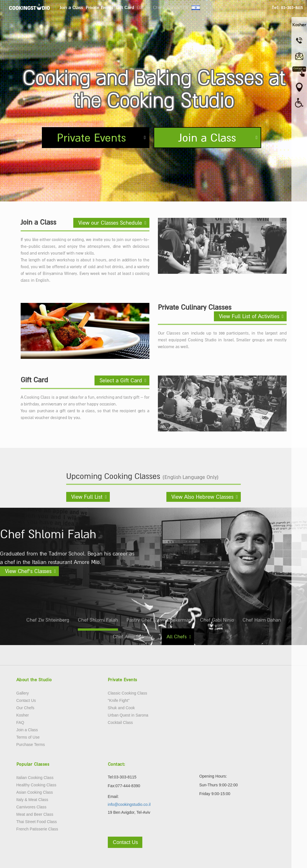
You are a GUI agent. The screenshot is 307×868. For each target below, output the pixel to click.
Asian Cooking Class (35, 792)
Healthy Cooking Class (37, 785)
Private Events (99, 7)
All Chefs (177, 637)
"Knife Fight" (119, 700)
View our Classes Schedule (110, 223)
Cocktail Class (120, 722)
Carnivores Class (32, 807)
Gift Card (125, 7)
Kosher (23, 715)
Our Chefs (25, 708)
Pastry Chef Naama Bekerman (159, 620)
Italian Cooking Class (35, 778)
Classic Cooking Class (127, 693)
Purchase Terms (31, 745)
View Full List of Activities (249, 316)
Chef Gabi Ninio (217, 620)
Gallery (144, 7)
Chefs (159, 7)
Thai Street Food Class (37, 822)
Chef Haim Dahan (262, 620)
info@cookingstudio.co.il (129, 804)
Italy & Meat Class (32, 800)
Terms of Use (28, 737)
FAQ (20, 722)
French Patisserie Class (37, 829)
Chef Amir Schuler (133, 637)
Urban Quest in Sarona (128, 715)
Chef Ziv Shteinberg (48, 620)
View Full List (87, 497)
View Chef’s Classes (28, 571)
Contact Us (178, 7)
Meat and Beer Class (35, 814)
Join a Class (71, 7)
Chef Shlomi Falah (98, 620)
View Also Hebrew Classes (202, 497)
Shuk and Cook (121, 708)
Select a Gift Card (121, 380)
